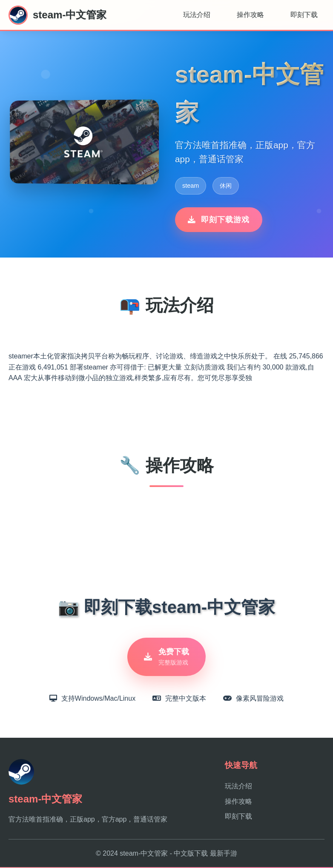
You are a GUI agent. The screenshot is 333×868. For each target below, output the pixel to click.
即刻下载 (304, 15)
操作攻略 (250, 15)
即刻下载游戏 (219, 220)
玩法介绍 (197, 15)
